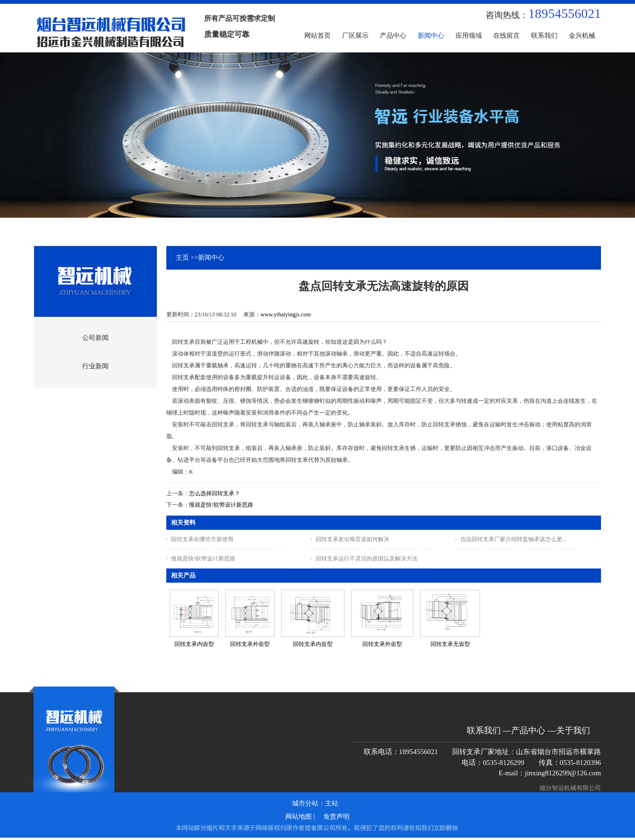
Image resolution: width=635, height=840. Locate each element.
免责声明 (336, 817)
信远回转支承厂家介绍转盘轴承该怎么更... (513, 539)
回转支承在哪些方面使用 (202, 539)
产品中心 (528, 730)
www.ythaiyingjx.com (286, 314)
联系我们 (484, 730)
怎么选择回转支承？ (215, 493)
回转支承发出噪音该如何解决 (352, 539)
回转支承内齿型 (194, 644)
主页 (182, 258)
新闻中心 (211, 258)
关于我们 (573, 730)
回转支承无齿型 (450, 644)
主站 (332, 803)
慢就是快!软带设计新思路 (221, 505)
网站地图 (299, 817)
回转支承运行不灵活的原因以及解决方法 (367, 559)
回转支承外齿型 (250, 644)
